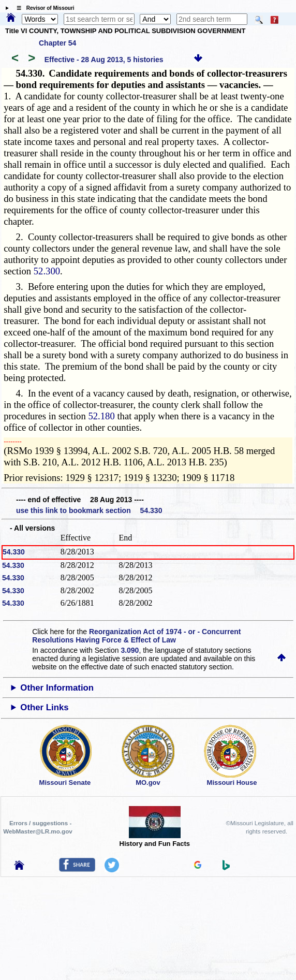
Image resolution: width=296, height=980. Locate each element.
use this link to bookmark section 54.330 (89, 510)
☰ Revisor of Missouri (43, 8)
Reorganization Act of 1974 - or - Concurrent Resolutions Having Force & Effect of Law (136, 636)
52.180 (101, 416)
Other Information (57, 688)
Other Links (44, 707)
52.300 (47, 271)
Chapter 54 (57, 43)
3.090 (130, 650)
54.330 (14, 552)
